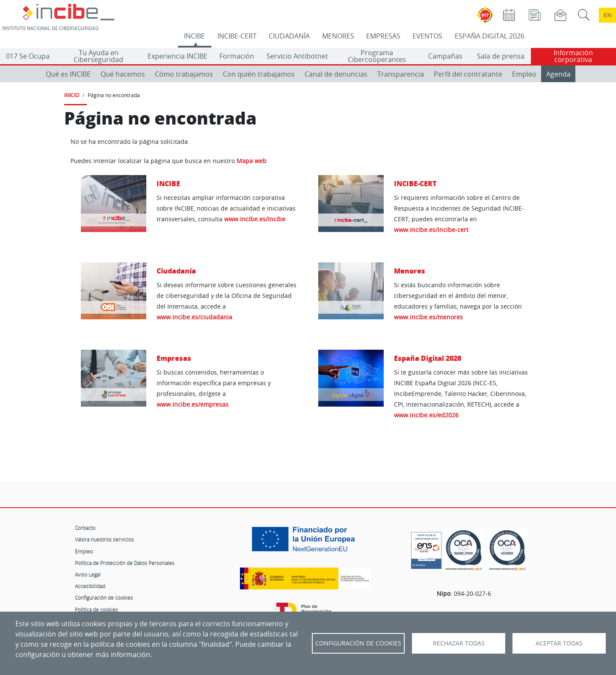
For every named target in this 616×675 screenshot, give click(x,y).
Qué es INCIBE (68, 74)
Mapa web (252, 161)
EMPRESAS (383, 36)
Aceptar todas (559, 643)
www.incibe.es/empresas (192, 404)
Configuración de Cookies (358, 643)
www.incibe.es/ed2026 (426, 415)
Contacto (85, 528)
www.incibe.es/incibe (255, 219)
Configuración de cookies (104, 598)
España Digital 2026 (428, 358)
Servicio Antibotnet (297, 56)
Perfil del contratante (468, 74)
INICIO (72, 95)
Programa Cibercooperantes (377, 56)
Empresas (174, 358)
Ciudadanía (176, 271)
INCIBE (194, 36)
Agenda (558, 74)
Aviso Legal (88, 574)
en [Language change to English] (607, 15)
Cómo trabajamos (184, 74)
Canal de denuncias (336, 74)
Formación (237, 56)
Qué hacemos (123, 74)
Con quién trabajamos (259, 74)
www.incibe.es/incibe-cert (431, 230)
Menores (410, 271)
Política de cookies (96, 610)
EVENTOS (427, 36)
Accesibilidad (90, 586)
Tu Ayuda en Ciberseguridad (98, 56)
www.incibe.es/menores (428, 317)
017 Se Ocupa (28, 56)
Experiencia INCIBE (178, 56)
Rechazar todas (459, 643)
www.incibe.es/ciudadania (194, 317)
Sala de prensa (501, 56)
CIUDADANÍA (289, 36)
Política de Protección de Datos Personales (125, 563)
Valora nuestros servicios (104, 539)
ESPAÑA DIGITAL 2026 (490, 36)
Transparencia (401, 74)
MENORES (338, 36)
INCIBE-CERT (237, 36)
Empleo (524, 74)
